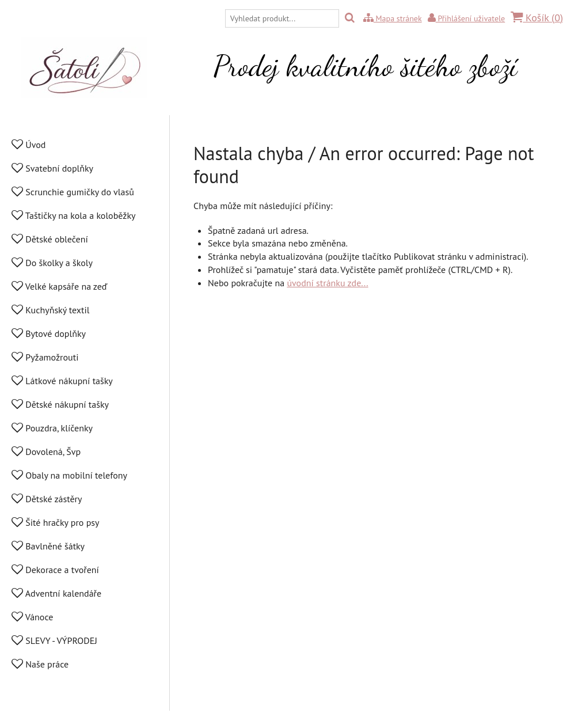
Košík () (537, 18)
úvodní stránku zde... (327, 283)
